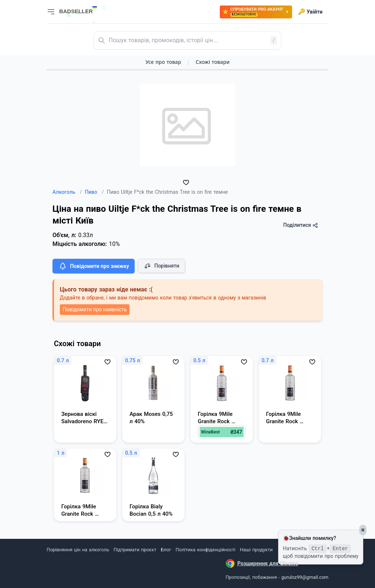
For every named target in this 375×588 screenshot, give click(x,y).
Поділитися (301, 225)
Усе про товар (163, 62)
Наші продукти (256, 550)
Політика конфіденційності (206, 550)
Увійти (310, 12)
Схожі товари (212, 62)
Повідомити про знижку (94, 266)
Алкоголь (67, 192)
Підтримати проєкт (135, 550)
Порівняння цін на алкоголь (78, 550)
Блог (166, 550)
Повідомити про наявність (95, 309)
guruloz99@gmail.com (305, 577)
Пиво (94, 192)
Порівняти (161, 266)
